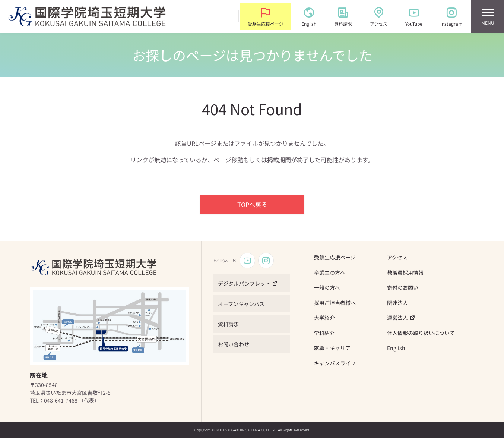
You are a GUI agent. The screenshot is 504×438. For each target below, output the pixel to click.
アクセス (397, 257)
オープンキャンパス (241, 304)
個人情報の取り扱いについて (421, 333)
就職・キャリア (332, 348)
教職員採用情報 (405, 272)
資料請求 (228, 324)
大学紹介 (324, 318)
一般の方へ (327, 287)
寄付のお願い (403, 287)
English (396, 348)
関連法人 (397, 303)
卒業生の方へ (330, 272)
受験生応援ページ (335, 257)
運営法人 (397, 318)
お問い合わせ (234, 344)
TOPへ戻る (252, 204)
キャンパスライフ (335, 363)
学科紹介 (324, 333)
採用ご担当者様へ (335, 303)
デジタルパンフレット (244, 283)
